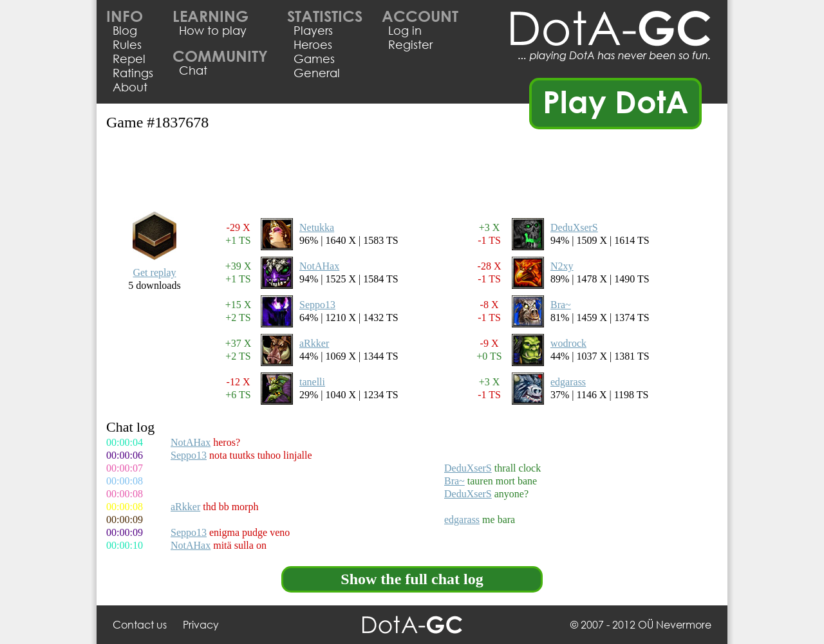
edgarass (568, 382)
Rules (127, 44)
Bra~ (561, 305)
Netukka (317, 227)
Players (313, 30)
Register (410, 44)
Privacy (201, 624)
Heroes (313, 44)
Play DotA (616, 101)
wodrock (568, 343)
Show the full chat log (412, 579)
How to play (213, 30)
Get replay (154, 272)
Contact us (140, 624)
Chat (193, 70)
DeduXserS (574, 227)
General (317, 73)
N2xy (562, 266)
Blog (125, 30)
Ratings (133, 73)
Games (314, 59)
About (130, 87)
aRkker (314, 343)
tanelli (312, 382)
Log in (405, 30)
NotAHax (319, 266)
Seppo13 (317, 305)
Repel (129, 59)
